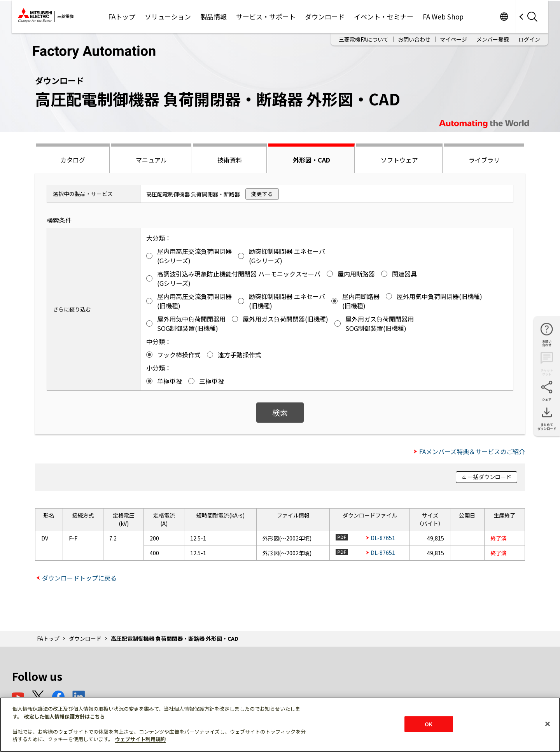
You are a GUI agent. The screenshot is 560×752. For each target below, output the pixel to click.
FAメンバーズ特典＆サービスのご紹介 (472, 451)
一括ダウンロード (490, 477)
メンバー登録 (493, 39)
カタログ (73, 160)
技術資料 (230, 160)
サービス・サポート (266, 17)
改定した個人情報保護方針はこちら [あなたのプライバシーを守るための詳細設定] (65, 716)
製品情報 (213, 17)
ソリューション (168, 17)
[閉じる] (548, 724)
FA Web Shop (443, 17)
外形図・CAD (311, 160)
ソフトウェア (399, 160)
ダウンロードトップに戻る (79, 578)
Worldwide (504, 17)
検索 (280, 412)
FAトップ (122, 17)
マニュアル (151, 160)
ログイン (529, 39)
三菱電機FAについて (364, 39)
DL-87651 (383, 538)
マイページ (453, 39)
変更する (262, 194)
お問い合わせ (414, 39)
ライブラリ (484, 160)
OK (429, 724)
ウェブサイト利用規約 (140, 739)
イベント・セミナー (384, 17)
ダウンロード (325, 17)
